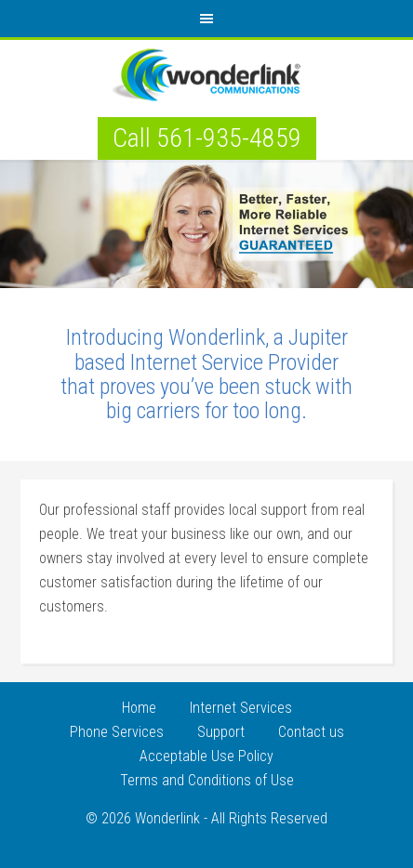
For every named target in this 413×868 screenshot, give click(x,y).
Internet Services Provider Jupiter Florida (206, 76)
